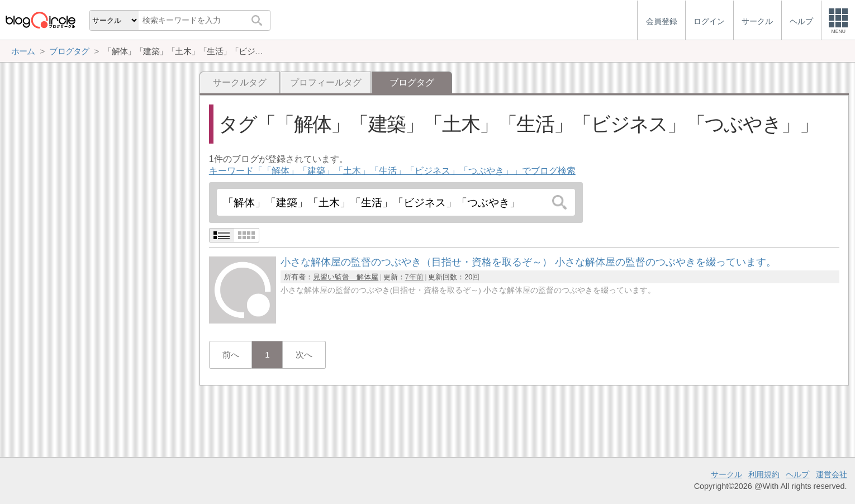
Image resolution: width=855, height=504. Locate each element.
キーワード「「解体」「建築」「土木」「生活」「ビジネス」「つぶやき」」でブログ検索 (392, 171)
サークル (726, 474)
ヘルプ (797, 474)
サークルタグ (240, 82)
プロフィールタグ (326, 82)
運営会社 (832, 474)
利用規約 (764, 474)
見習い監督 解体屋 (346, 277)
